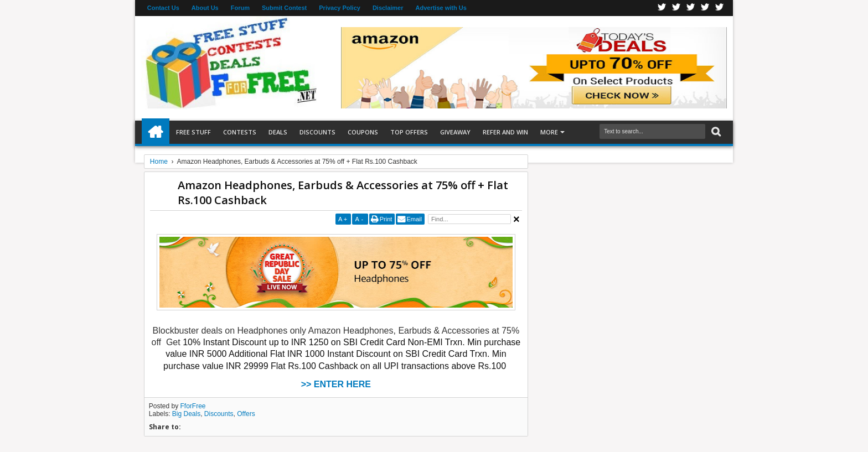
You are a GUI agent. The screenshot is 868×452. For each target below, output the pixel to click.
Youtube (720, 8)
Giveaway (455, 132)
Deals (278, 132)
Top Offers (409, 132)
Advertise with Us (441, 8)
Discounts (317, 132)
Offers (246, 414)
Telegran (691, 8)
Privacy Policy (340, 8)
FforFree (193, 406)
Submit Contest (284, 8)
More (549, 132)
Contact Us (163, 8)
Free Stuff (193, 132)
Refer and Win (505, 132)
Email (414, 219)
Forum (240, 8)
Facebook (662, 8)
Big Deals (186, 414)
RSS (705, 8)
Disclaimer (388, 8)
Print (386, 219)
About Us (205, 8)
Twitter (676, 8)
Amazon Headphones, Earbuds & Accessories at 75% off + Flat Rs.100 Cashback (343, 193)
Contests (240, 132)
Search (715, 132)
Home (156, 132)
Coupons (363, 132)
